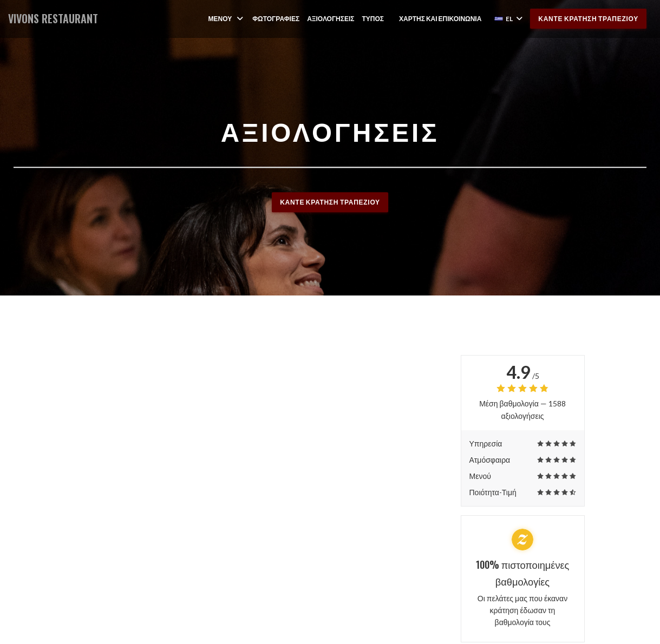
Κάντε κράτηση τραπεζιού (588, 19)
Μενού (226, 19)
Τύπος (373, 19)
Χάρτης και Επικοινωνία (440, 19)
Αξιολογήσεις (331, 19)
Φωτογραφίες (276, 19)
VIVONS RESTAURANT (53, 19)
